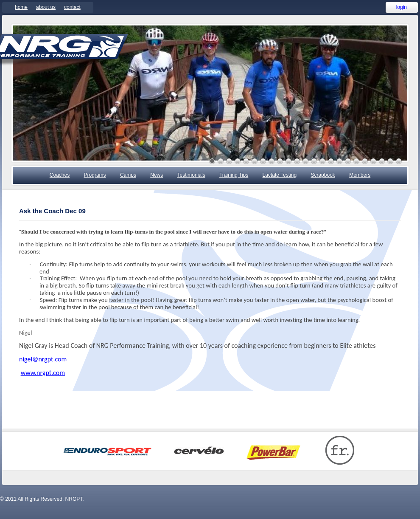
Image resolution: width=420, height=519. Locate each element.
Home (21, 7)
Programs (95, 175)
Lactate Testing (280, 175)
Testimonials (191, 175)
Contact (72, 7)
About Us (46, 7)
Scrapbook (323, 175)
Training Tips (234, 175)
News (157, 175)
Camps (128, 175)
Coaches (60, 175)
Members (360, 175)
